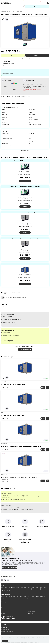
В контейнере (24, 96)
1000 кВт (43, 589)
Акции (3, 612)
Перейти (25, 181)
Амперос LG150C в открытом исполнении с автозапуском (25, 186)
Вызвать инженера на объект (10, 568)
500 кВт (21, 589)
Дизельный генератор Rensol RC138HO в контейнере (19, 477)
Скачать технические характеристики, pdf (16, 298)
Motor (18, 596)
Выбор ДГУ (4, 610)
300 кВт (12, 589)
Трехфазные (18, 96)
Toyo (41, 596)
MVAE (25, 596)
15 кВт (10, 587)
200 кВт (7, 589)
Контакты (3, 613)
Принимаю (5, 641)
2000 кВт (3, 591)
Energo (29, 596)
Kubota (37, 596)
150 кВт (3, 589)
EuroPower (20, 598)
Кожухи (15, 604)
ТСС (11, 598)
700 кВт (29, 589)
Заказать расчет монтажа (25, 349)
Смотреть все (25, 150)
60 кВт (29, 587)
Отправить (4, 624)
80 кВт (37, 587)
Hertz (21, 596)
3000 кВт (8, 591)
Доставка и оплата (31, 612)
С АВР (29, 96)
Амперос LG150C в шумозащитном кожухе (25, 212)
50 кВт (25, 587)
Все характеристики (5, 67)
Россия (11, 74)
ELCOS (10, 596)
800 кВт (34, 589)
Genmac (3, 596)
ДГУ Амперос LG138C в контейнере (13, 384)
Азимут (15, 598)
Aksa (44, 596)
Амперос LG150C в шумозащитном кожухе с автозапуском (25, 238)
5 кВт (2, 587)
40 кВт (21, 587)
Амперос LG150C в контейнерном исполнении (25, 264)
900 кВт (38, 589)
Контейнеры (9, 604)
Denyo (29, 598)
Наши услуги (30, 613)
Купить (13, 55)
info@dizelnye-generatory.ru (7, 631)
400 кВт (16, 589)
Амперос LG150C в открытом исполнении (25, 161)
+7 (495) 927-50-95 (5, 630)
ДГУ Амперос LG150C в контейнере (13, 415)
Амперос (34, 598)
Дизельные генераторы (5, 11)
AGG (7, 596)
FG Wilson (7, 598)
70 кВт (33, 587)
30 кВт (17, 587)
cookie (11, 638)
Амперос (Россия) (33, 116)
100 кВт (13, 11)
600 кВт (25, 589)
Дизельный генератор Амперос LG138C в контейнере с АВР (21, 446)
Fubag (3, 598)
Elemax (33, 596)
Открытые (3, 604)
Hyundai (25, 598)
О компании (30, 610)
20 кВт (13, 587)
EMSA (14, 596)
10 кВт (6, 587)
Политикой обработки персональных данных (23, 638)
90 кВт (41, 587)
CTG (38, 598)
